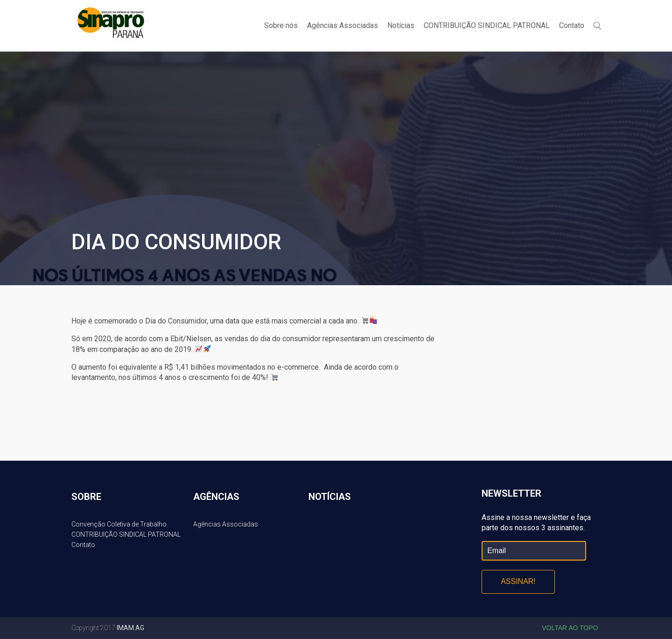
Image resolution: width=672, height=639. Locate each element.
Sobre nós (281, 25)
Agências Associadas (343, 25)
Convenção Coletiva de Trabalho (119, 524)
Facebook (587, 10)
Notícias (401, 25)
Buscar (597, 26)
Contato (572, 25)
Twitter (602, 10)
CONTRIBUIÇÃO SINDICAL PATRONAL (487, 25)
